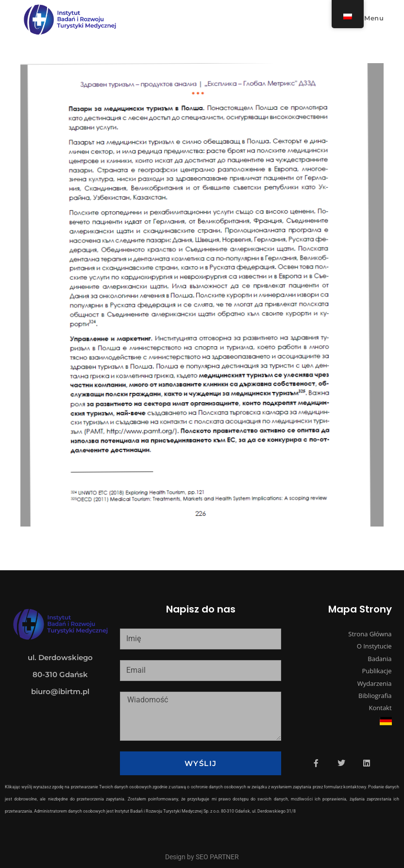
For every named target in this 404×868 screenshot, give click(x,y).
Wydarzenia (375, 683)
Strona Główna (370, 634)
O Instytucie (374, 646)
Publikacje (377, 671)
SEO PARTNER (217, 857)
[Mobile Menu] (369, 18)
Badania (379, 659)
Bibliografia (375, 696)
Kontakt (380, 708)
